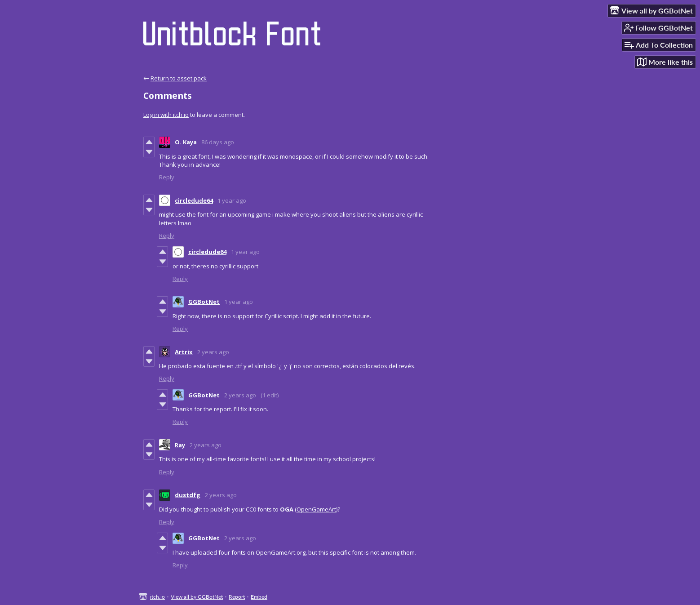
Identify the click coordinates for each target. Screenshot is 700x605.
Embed (259, 597)
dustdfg (188, 495)
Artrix (184, 352)
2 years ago (213, 352)
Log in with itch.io (166, 115)
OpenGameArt (316, 509)
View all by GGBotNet (197, 597)
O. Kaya (186, 142)
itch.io (157, 597)
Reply (167, 177)
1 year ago (232, 200)
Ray (180, 445)
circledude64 (194, 200)
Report (237, 597)
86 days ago (218, 142)
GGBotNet (204, 302)
